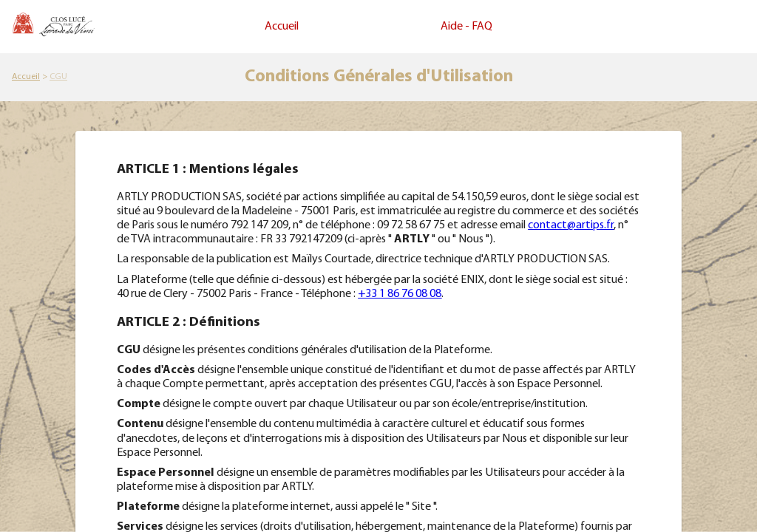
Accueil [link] (282, 27)
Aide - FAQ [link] (466, 27)
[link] (26, 77)
